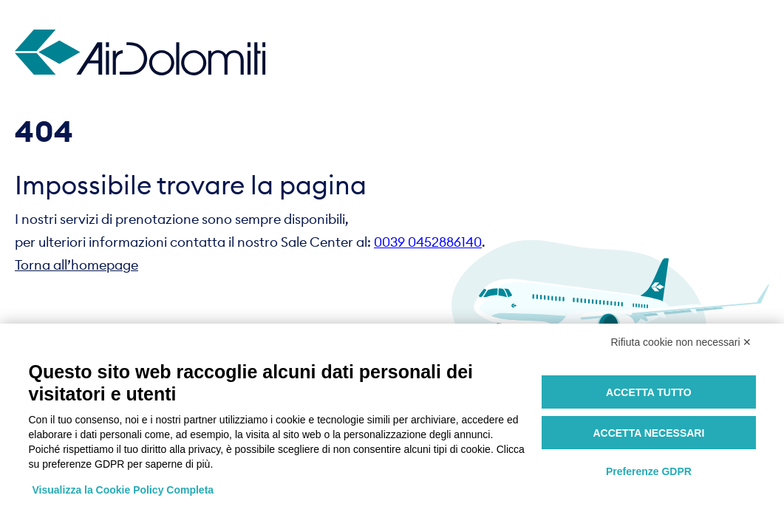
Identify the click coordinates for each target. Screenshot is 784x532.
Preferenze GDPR (649, 471)
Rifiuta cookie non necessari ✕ (682, 342)
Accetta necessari (648, 433)
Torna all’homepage (76, 265)
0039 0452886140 (428, 242)
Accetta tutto (649, 392)
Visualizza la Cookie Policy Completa (123, 490)
